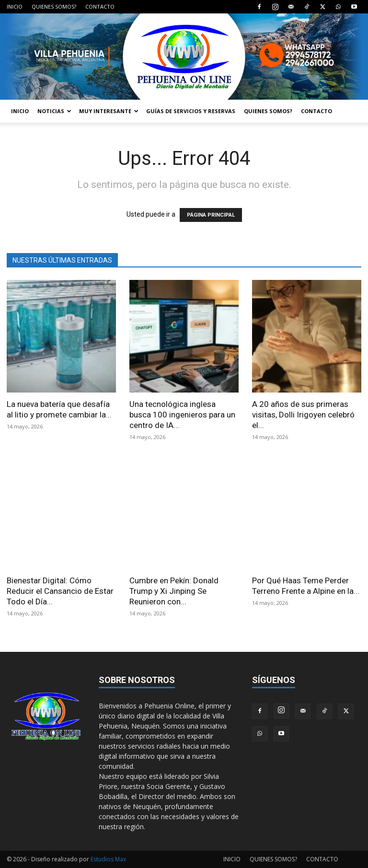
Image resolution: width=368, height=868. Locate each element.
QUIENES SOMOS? (54, 6)
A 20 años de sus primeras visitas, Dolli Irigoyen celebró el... (303, 415)
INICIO (15, 6)
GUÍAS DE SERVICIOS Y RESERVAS (191, 111)
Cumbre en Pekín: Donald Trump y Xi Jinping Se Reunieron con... (174, 591)
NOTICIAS (54, 111)
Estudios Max (108, 859)
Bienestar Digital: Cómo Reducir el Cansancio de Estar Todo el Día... (60, 591)
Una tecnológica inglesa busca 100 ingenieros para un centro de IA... (182, 415)
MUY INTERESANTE (109, 111)
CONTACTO (100, 6)
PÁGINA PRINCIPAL (211, 215)
